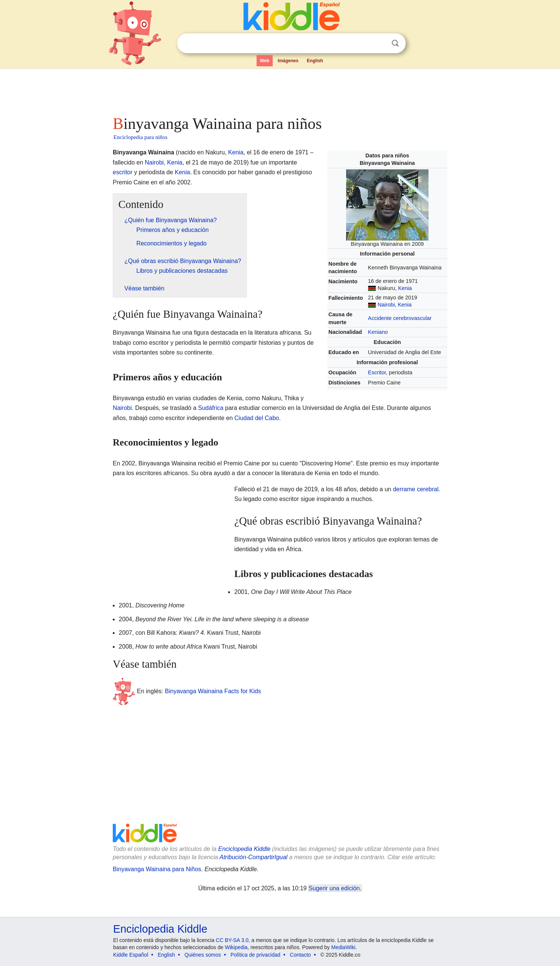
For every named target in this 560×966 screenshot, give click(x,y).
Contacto (300, 955)
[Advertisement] (279, 90)
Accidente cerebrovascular (400, 318)
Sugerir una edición (334, 888)
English (315, 61)
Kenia (405, 288)
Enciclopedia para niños (140, 137)
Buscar (395, 43)
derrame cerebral (416, 489)
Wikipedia (236, 947)
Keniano (378, 332)
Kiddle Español (131, 955)
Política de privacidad (255, 955)
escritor (122, 172)
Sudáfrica (211, 408)
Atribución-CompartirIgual (253, 857)
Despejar (380, 43)
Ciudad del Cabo (257, 418)
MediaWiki (343, 947)
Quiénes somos (202, 955)
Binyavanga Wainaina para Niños (157, 869)
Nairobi (386, 305)
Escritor (377, 372)
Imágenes (288, 61)
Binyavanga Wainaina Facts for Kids (213, 691)
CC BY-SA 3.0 (232, 940)
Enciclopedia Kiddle (244, 849)
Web (265, 61)
